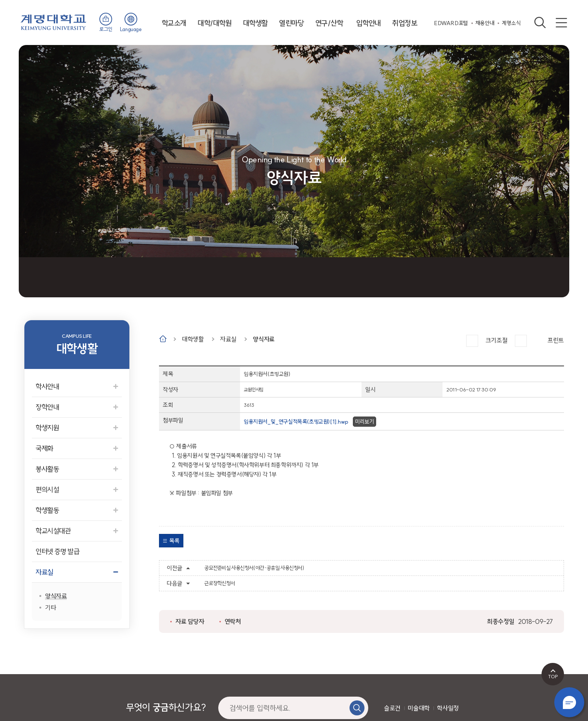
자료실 (228, 339)
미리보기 (364, 422)
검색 (540, 22)
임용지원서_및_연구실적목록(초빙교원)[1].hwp (296, 422)
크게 (472, 341)
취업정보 (405, 23)
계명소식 (511, 23)
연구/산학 (329, 23)
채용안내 (485, 23)
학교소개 (174, 23)
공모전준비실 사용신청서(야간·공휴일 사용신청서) (254, 568)
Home (163, 339)
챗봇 (569, 702)
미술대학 (418, 708)
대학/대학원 (215, 23)
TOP (553, 676)
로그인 (106, 29)
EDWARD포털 (451, 23)
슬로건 (392, 708)
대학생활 (255, 23)
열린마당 (291, 23)
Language (131, 29)
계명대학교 (53, 22)
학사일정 (448, 708)
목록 (174, 541)
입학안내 (369, 23)
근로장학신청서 (220, 583)
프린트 (556, 340)
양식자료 (264, 339)
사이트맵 (561, 22)
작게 (521, 341)
